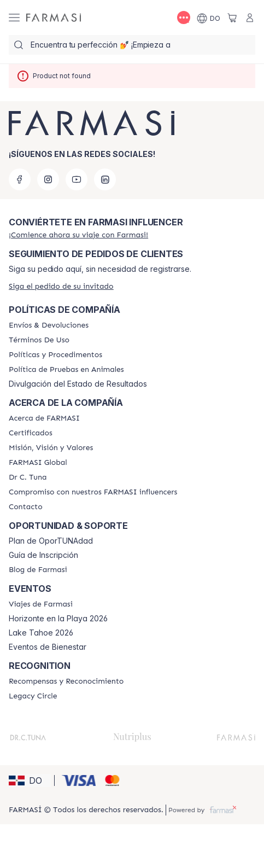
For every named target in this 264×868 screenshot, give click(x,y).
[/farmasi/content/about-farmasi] (44, 418)
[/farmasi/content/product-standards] (31, 433)
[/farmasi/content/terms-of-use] (39, 340)
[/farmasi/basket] (232, 18)
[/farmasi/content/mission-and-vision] (51, 448)
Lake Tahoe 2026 (41, 633)
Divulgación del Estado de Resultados (78, 384)
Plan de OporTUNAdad (51, 541)
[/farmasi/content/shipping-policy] (49, 325)
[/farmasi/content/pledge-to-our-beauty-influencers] (28, 477)
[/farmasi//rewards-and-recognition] (66, 681)
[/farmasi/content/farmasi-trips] (41, 604)
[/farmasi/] (54, 18)
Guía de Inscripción (43, 555)
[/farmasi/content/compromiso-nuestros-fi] (93, 492)
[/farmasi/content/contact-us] (26, 507)
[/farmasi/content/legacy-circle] (33, 696)
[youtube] (77, 179)
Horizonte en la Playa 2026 (58, 619)
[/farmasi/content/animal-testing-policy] (66, 370)
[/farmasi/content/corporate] (38, 463)
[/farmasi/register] (78, 235)
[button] (30, 780)
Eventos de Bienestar (48, 647)
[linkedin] (105, 179)
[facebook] (20, 179)
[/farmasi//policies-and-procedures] (55, 355)
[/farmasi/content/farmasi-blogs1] (38, 570)
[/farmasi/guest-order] (61, 286)
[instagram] (48, 179)
